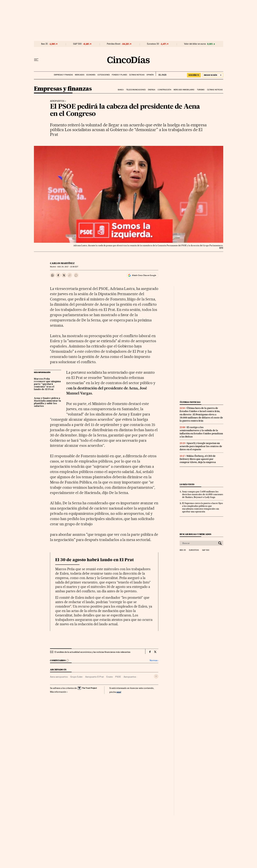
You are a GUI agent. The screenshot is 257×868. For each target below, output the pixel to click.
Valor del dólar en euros (195, 44)
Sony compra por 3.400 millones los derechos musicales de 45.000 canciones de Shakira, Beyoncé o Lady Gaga (203, 494)
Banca (121, 90)
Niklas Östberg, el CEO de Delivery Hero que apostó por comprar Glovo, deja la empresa (198, 459)
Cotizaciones (104, 75)
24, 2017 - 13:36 (68, 267)
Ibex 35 (44, 44)
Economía (91, 75)
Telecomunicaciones (136, 90)
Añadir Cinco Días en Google (144, 275)
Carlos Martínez (62, 263)
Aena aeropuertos (59, 677)
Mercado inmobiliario (184, 90)
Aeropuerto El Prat (94, 677)
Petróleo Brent (114, 44)
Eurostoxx (194, 550)
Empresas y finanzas (63, 75)
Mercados (80, 75)
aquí (119, 692)
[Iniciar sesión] (213, 75)
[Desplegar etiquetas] (156, 676)
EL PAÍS (161, 74)
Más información (59, 692)
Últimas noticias (137, 75)
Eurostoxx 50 (153, 44)
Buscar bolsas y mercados (195, 534)
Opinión (150, 75)
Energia (152, 90)
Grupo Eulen (76, 677)
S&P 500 (77, 44)
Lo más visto (187, 484)
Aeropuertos (57, 101)
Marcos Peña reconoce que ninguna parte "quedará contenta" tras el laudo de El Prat (47, 384)
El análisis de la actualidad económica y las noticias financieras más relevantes (92, 652)
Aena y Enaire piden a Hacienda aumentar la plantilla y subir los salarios (47, 402)
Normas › (154, 660)
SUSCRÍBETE (194, 75)
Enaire (109, 677)
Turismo (201, 90)
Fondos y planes (119, 75)
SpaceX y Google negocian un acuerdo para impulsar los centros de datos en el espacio (201, 446)
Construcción (164, 90)
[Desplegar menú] (36, 60)
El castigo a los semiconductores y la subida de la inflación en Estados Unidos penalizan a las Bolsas (201, 432)
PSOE (118, 677)
